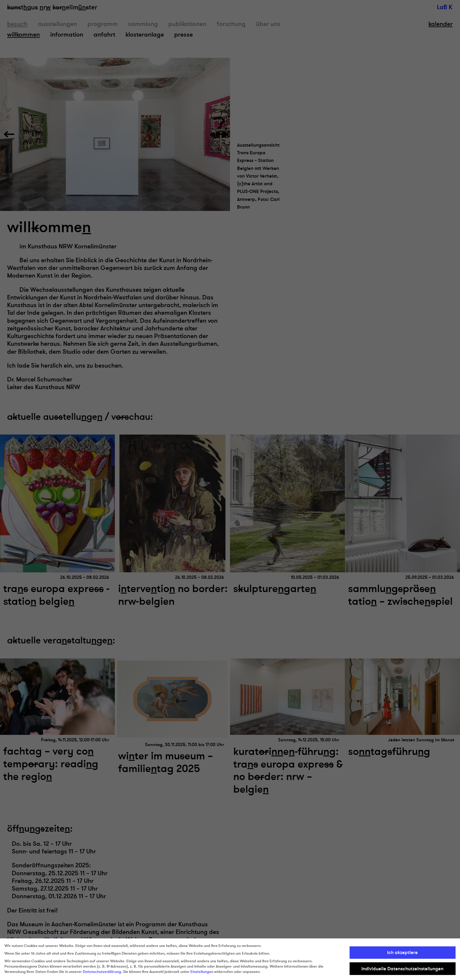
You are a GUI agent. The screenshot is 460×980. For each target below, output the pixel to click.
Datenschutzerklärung (102, 972)
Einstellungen (202, 972)
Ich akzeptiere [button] (402, 953)
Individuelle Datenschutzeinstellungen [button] (402, 969)
